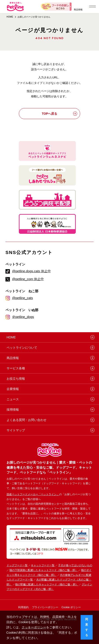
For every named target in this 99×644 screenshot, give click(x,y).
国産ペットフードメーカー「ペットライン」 (33, 494)
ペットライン (15, 264)
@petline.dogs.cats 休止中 (31, 271)
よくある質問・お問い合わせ (27, 420)
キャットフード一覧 (43, 565)
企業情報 (13, 389)
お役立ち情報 (16, 379)
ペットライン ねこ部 (22, 291)
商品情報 (78, 10)
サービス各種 (16, 368)
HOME (10, 17)
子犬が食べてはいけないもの (75, 565)
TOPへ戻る (60, 114)
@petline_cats (22, 298)
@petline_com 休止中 (28, 279)
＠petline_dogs (23, 317)
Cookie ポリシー (71, 607)
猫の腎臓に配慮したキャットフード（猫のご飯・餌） (47, 584)
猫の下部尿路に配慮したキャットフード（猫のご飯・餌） (44, 570)
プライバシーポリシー (45, 607)
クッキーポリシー (34, 627)
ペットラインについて (22, 348)
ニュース (13, 399)
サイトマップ (16, 430)
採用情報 (13, 410)
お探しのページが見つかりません (34, 17)
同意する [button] (87, 627)
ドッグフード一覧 (17, 565)
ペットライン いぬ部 (22, 310)
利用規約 (23, 607)
